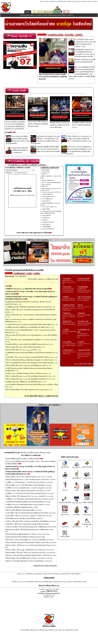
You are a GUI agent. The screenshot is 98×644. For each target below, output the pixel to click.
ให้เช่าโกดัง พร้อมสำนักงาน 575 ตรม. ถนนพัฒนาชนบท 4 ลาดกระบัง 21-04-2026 (30, 480)
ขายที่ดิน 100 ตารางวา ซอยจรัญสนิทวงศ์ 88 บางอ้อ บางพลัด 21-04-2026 (28, 505)
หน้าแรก (20, 574)
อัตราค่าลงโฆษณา (45, 1)
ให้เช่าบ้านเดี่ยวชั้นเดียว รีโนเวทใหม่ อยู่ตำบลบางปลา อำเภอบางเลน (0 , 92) (29, 390)
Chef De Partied (46, 172)
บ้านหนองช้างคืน (29, 582)
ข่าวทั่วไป (79, 35)
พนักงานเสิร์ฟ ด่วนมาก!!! (49, 197)
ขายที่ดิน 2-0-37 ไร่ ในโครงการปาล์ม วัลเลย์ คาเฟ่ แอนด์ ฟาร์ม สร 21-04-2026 (30, 493)
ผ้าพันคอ (84, 1)
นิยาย (8, 286)
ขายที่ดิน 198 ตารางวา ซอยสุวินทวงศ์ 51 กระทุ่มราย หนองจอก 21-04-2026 (29, 488)
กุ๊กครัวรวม (45, 186)
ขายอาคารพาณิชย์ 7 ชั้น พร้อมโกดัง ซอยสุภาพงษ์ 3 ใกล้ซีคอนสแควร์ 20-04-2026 (31, 527)
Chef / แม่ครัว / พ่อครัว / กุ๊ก (49, 207)
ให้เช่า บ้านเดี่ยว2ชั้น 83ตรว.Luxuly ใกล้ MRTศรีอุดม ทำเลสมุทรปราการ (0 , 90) (30, 379)
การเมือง (37, 273)
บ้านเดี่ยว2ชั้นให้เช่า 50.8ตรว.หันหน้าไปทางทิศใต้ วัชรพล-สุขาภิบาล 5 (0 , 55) (30, 344)
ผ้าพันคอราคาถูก (53, 630)
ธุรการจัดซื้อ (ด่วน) (47, 199)
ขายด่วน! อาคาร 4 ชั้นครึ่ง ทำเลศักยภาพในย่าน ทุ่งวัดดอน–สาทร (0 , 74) (28, 373)
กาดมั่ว (29, 273)
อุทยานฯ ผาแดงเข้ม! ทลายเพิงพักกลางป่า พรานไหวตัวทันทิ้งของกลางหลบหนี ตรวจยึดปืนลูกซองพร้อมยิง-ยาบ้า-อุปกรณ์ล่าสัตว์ (16, 124)
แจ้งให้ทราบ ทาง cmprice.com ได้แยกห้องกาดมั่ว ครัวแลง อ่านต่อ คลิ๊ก (28, 289)
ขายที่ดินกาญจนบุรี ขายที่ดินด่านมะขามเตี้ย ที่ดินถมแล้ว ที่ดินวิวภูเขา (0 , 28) (30, 327)
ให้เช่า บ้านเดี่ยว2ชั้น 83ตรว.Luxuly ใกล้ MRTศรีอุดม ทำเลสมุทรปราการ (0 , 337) (31, 376)
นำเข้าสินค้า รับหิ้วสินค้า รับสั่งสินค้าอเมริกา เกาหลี (22, 507)
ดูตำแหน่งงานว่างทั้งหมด (42, 233)
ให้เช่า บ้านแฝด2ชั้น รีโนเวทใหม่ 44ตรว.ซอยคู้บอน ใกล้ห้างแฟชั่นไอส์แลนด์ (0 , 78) (31, 363)
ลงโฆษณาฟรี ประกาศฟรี (54, 15)
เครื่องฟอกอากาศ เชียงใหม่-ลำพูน (58, 1)
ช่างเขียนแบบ (46, 218)
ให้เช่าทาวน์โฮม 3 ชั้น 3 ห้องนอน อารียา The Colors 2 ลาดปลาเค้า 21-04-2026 (30, 496)
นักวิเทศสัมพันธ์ (47, 227)
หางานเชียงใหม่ (28, 574)
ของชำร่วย (90, 1)
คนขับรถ (45, 220)
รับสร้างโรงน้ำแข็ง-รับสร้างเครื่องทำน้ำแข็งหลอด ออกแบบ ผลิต (25, 537)
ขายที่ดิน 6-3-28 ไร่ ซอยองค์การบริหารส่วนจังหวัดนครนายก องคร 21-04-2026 (30, 499)
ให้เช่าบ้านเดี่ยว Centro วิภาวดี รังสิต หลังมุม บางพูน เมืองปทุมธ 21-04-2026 (29, 485)
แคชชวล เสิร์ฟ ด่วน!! (48, 194)
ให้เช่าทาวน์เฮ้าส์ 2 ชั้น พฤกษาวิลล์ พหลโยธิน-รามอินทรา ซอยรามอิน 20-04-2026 (31, 543)
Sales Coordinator (46, 184)
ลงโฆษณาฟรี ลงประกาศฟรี (40, 566)
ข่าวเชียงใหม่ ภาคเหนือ (56, 35)
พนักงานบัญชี (45, 170)
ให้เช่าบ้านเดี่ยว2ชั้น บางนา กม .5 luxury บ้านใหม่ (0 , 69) (23, 350)
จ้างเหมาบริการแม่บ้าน (48, 222)
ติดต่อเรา (95, 1)
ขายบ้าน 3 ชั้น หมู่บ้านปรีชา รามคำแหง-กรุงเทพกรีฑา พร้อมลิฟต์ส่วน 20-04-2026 (31, 521)
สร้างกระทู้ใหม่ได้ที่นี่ (31, 396)
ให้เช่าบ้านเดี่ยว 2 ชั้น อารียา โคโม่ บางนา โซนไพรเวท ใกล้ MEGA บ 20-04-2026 (30, 553)
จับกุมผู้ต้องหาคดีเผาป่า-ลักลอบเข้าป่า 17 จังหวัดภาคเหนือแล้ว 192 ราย (82, 124)
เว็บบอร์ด (39, 15)
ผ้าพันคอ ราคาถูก (71, 1)
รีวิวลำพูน (14, 582)
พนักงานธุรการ (46, 201)
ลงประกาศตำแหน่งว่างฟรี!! (25, 233)
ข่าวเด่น (42, 35)
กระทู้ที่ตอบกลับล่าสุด (51, 279)
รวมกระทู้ (9, 273)
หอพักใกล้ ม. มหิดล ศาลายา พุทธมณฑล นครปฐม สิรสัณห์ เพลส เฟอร (27, 524)
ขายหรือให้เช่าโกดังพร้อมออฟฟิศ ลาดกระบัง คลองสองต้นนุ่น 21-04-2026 (28, 502)
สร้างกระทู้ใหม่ (33, 279)
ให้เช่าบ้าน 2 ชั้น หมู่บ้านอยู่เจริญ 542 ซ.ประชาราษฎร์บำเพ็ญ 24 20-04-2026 (29, 561)
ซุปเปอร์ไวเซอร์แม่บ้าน (48, 180)
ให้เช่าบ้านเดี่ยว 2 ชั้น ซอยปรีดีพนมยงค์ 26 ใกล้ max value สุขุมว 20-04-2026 (29, 558)
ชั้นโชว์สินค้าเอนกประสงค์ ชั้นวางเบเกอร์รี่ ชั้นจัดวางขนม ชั (24, 518)
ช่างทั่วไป (44, 174)
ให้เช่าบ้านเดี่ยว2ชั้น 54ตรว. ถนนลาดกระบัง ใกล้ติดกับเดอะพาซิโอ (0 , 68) (28, 366)
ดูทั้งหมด (41, 279)
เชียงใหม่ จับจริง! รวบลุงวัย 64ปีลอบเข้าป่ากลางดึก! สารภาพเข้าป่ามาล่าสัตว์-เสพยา (60, 124)
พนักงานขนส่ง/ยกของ (48, 229)
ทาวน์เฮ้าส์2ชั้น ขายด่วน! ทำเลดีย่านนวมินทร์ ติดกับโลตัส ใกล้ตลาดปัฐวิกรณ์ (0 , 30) (32, 325)
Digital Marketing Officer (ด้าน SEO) (52, 192)
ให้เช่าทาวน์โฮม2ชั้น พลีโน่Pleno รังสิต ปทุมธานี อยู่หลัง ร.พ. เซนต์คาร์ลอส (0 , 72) (31, 360)
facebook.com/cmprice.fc (53, 593)
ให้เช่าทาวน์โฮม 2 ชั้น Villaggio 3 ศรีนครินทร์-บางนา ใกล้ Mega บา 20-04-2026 (30, 550)
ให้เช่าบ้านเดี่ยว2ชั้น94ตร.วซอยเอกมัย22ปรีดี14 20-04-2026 (24, 510)
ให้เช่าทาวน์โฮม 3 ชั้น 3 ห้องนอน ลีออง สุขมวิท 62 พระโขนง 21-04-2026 (28, 491)
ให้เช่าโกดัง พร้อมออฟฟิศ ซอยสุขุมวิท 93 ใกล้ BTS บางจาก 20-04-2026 (28, 534)
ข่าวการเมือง (69, 35)
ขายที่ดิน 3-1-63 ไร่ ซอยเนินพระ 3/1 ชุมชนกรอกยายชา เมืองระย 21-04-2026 (29, 482)
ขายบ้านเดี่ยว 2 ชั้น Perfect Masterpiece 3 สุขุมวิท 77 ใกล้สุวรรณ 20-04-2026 (29, 516)
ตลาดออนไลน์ (53, 566)
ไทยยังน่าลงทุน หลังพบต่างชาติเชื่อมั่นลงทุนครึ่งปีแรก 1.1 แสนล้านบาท (20, 150)
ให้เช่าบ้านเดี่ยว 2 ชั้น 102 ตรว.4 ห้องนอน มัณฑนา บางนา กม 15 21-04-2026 (29, 477)
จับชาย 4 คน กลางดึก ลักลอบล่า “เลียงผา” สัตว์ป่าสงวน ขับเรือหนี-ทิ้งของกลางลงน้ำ (38, 123)
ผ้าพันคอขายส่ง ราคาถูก (59, 582)
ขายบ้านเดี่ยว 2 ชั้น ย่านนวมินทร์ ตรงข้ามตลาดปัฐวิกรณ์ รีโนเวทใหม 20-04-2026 (31, 513)
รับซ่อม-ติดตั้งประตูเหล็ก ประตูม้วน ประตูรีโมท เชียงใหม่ (23, 459)
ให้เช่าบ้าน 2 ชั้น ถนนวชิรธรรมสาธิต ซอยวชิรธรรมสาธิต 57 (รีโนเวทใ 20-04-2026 (31, 555)
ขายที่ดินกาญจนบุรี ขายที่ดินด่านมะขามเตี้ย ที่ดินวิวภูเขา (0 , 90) (26, 382)
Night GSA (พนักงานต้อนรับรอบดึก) (51, 183)
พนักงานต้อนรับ (47, 215)
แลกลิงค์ (45, 15)
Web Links (79, 1)
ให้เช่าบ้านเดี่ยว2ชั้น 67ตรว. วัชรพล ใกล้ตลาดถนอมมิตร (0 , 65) (25, 347)
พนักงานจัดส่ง (46, 209)
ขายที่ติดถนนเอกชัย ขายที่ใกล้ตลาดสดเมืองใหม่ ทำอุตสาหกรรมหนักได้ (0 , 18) (30, 307)
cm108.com (21, 582)
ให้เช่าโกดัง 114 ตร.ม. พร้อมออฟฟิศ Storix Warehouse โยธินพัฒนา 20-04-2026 (30, 540)
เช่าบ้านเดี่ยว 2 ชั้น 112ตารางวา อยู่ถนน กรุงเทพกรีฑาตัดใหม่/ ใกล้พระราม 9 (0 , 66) (32, 357)
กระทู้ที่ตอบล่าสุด (19, 273)
